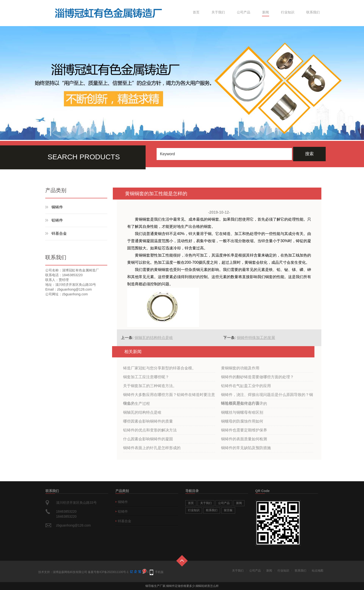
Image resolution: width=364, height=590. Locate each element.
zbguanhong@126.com (73, 525)
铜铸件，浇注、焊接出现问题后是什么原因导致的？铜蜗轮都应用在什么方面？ (267, 396)
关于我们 (218, 12)
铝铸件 (57, 220)
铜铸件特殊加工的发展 (256, 338)
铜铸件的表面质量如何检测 (244, 439)
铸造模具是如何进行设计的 (244, 404)
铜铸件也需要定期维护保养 (244, 430)
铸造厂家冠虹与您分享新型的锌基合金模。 (159, 368)
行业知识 (288, 12)
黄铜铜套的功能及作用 (240, 368)
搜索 (309, 154)
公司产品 (244, 12)
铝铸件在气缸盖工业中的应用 (246, 386)
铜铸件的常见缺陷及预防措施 (246, 448)
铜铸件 (57, 207)
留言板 (228, 510)
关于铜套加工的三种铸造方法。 (150, 386)
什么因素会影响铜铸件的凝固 (148, 439)
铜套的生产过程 (136, 404)
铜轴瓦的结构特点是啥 (154, 338)
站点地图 (318, 571)
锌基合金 (59, 233)
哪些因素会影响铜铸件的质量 (148, 421)
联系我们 (313, 12)
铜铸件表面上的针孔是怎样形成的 (152, 448)
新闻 (266, 12)
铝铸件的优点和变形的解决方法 (150, 430)
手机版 (159, 572)
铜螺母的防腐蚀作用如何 (242, 421)
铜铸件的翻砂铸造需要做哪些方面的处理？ (257, 377)
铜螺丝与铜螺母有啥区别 (242, 412)
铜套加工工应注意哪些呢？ (146, 377)
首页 (196, 12)
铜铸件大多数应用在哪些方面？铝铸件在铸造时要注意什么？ (169, 396)
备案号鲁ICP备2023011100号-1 (108, 572)
